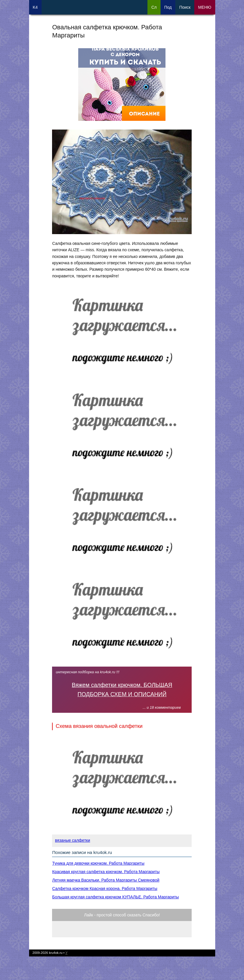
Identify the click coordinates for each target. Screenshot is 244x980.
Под (168, 7)
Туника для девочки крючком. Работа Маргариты (98, 863)
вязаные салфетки (73, 840)
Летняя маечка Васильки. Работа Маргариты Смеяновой (106, 880)
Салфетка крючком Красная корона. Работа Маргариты (105, 889)
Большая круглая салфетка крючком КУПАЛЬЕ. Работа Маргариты (115, 897)
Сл (154, 7)
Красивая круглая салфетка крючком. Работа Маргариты (106, 872)
